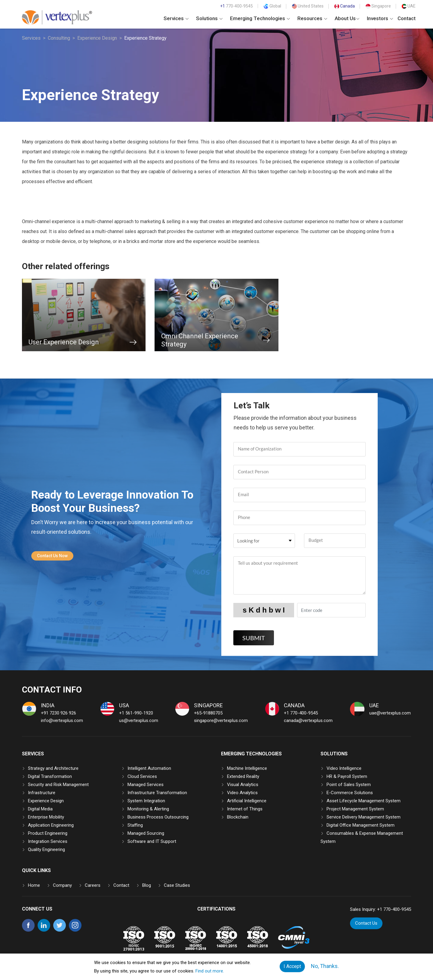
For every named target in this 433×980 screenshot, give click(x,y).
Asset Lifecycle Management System (364, 801)
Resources (312, 18)
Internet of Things (245, 809)
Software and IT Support (152, 841)
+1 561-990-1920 (136, 713)
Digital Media (40, 809)
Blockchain (238, 817)
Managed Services (146, 785)
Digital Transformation (50, 776)
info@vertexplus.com (62, 720)
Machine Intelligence (247, 768)
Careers (93, 885)
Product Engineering (48, 833)
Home (34, 885)
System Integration (146, 801)
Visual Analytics (243, 785)
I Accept (292, 966)
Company (62, 885)
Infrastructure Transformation (157, 793)
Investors (380, 18)
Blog (147, 885)
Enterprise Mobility (46, 817)
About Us (347, 18)
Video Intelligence (344, 768)
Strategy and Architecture (53, 768)
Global (272, 6)
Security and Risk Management (58, 785)
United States (308, 6)
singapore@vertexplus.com (221, 720)
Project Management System (355, 809)
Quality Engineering (46, 849)
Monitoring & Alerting (148, 809)
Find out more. (210, 971)
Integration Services (48, 841)
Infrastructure (42, 793)
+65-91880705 (208, 713)
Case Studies (177, 885)
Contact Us (366, 923)
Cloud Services (142, 776)
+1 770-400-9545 (301, 713)
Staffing (135, 825)
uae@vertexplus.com (390, 713)
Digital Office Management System (361, 825)
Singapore (378, 6)
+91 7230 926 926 (58, 713)
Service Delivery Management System (364, 817)
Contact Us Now (52, 556)
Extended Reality (243, 776)
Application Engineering (51, 825)
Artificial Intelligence (247, 801)
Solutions (209, 18)
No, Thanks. (325, 966)
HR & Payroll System (347, 776)
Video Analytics (242, 793)
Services (176, 18)
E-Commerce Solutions (350, 793)
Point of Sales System (349, 785)
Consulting (59, 38)
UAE (409, 6)
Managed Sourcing (146, 833)
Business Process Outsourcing (158, 817)
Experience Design (97, 38)
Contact (407, 18)
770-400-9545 (236, 6)
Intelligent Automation (149, 768)
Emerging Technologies (260, 18)
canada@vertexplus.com (308, 720)
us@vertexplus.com (139, 720)
